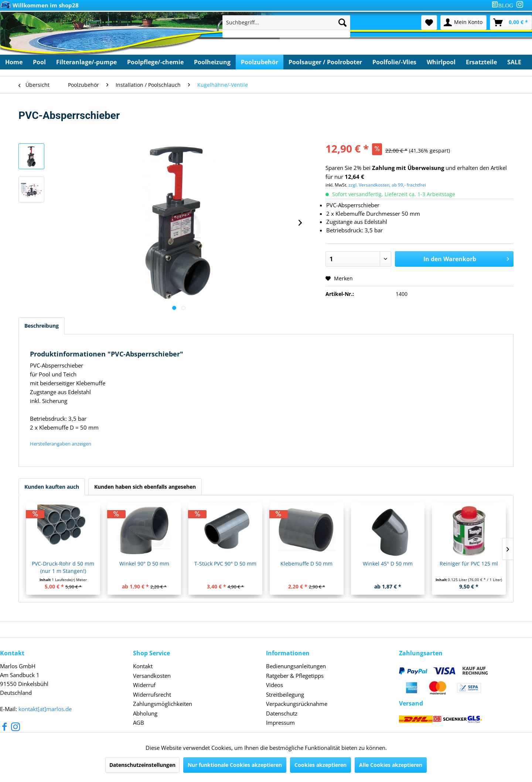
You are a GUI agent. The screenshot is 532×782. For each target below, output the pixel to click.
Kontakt (143, 666)
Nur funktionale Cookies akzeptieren (235, 765)
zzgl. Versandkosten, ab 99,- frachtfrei (387, 185)
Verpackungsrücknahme (297, 704)
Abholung (145, 713)
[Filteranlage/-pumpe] (86, 62)
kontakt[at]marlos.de (45, 709)
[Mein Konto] (463, 23)
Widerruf (144, 685)
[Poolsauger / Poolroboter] (325, 62)
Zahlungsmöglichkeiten (163, 704)
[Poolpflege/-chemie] (155, 62)
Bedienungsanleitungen (296, 666)
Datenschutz (282, 713)
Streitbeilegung (285, 694)
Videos (274, 685)
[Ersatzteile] (481, 62)
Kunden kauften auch (52, 487)
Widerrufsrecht (152, 694)
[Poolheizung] (212, 62)
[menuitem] (504, 5)
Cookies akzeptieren (320, 765)
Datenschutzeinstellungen (142, 765)
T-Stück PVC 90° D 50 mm (225, 564)
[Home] (14, 62)
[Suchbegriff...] (286, 23)
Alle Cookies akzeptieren (391, 765)
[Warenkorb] (511, 23)
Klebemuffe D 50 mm (306, 564)
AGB (139, 723)
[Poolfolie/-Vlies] (394, 62)
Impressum (280, 723)
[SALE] (514, 62)
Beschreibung (42, 326)
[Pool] (39, 62)
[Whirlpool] (441, 62)
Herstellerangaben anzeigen (61, 444)
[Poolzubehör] (260, 62)
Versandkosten (152, 676)
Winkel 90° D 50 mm (144, 564)
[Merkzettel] (429, 23)
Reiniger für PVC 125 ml (469, 564)
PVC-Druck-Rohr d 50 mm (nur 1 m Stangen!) (63, 567)
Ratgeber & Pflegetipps (295, 676)
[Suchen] (342, 23)
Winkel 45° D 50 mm (388, 564)
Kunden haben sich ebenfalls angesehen (145, 487)
